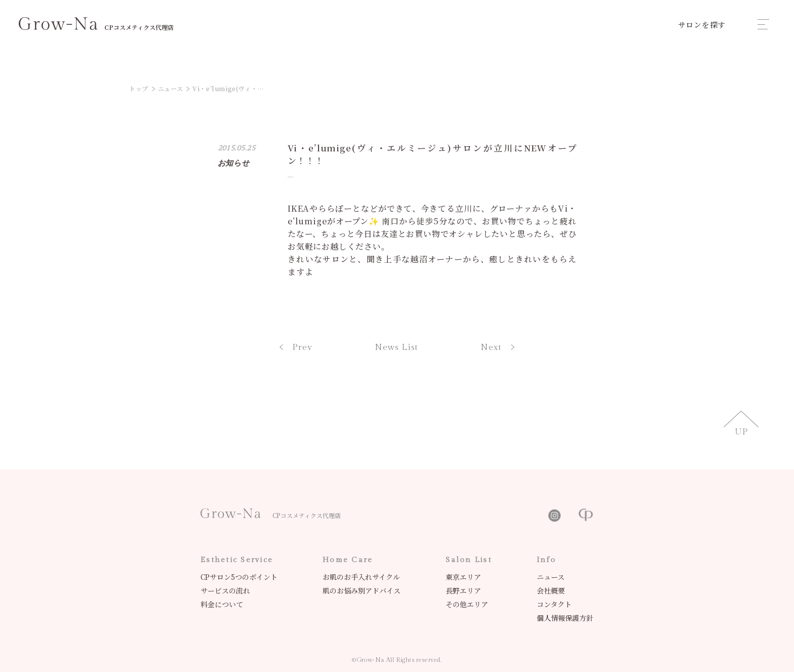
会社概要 (551, 590)
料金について (222, 604)
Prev (296, 347)
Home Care (348, 560)
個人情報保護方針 (565, 618)
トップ (139, 88)
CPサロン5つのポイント (239, 577)
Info (546, 560)
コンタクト (554, 604)
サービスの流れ (225, 590)
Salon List (469, 560)
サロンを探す (702, 25)
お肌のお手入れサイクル (361, 577)
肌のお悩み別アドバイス (362, 590)
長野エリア (463, 590)
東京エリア (463, 577)
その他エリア (467, 604)
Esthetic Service (237, 560)
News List (397, 347)
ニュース (170, 88)
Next (498, 347)
